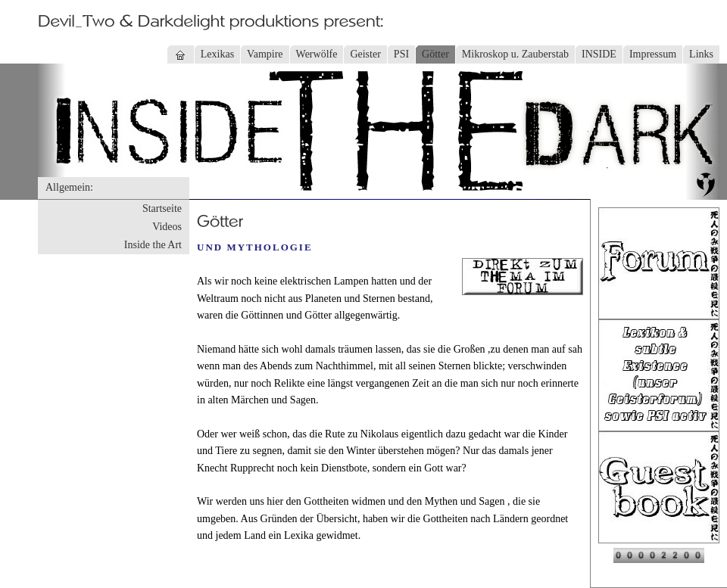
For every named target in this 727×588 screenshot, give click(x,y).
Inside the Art (153, 245)
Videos (167, 227)
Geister (365, 54)
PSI (401, 54)
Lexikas (217, 54)
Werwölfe (317, 54)
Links (701, 54)
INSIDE (599, 54)
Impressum (653, 54)
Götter (435, 54)
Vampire (265, 54)
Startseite (162, 208)
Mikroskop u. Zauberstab (515, 54)
